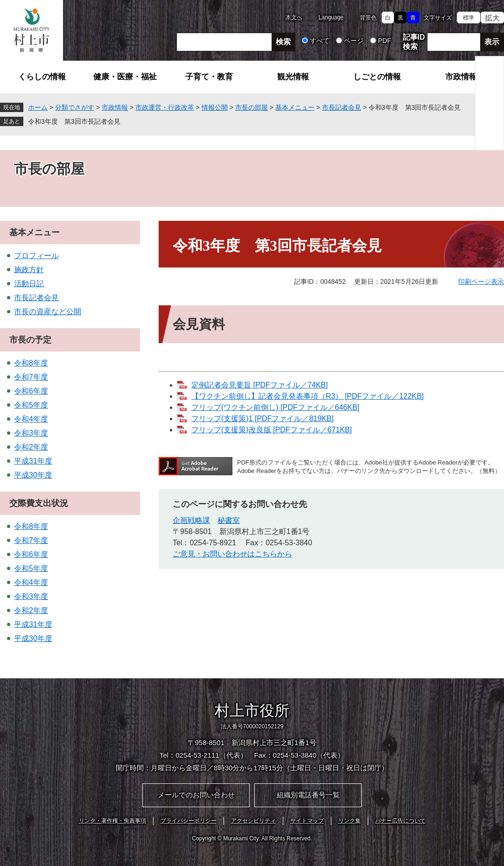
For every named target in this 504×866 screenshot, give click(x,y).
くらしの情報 (42, 77)
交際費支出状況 (39, 503)
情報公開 (215, 107)
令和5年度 (31, 405)
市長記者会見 (342, 107)
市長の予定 (30, 340)
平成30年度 (33, 475)
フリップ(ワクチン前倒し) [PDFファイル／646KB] (275, 407)
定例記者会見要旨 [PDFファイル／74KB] (259, 385)
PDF (385, 41)
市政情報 (461, 77)
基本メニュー (295, 107)
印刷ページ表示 (481, 282)
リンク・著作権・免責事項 (112, 821)
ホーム (38, 107)
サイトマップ (307, 821)
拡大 (492, 18)
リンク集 (350, 821)
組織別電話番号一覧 (308, 795)
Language (331, 17)
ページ (354, 41)
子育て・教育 (209, 77)
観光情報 (293, 77)
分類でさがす (75, 107)
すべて (320, 41)
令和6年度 (31, 391)
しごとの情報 (377, 77)
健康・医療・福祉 (125, 77)
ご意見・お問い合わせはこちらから (232, 554)
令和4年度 (31, 419)
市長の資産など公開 (48, 312)
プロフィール (36, 256)
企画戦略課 (191, 520)
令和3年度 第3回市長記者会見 (74, 121)
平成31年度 (33, 461)
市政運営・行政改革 (165, 107)
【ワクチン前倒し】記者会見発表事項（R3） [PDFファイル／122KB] (308, 396)
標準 (469, 18)
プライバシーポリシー (189, 821)
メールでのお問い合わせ (196, 795)
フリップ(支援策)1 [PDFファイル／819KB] (262, 419)
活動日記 (29, 284)
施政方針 (29, 270)
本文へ (294, 17)
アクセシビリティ (253, 821)
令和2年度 (31, 447)
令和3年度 (31, 433)
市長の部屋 (252, 107)
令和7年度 (31, 377)
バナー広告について (400, 821)
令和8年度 (31, 363)
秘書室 (229, 520)
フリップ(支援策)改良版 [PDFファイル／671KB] (272, 430)
